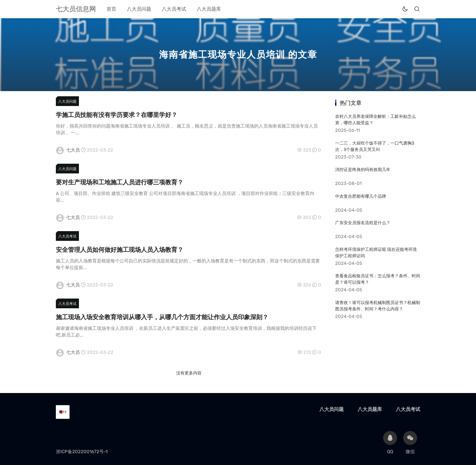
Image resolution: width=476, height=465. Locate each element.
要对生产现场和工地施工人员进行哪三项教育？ (120, 182)
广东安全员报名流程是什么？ (363, 223)
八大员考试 (174, 9)
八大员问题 (139, 9)
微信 (410, 443)
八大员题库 (209, 9)
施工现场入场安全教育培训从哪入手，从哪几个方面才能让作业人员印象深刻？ (162, 317)
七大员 (73, 150)
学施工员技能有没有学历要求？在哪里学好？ (117, 115)
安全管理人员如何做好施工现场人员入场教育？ (120, 250)
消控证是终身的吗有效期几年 (363, 170)
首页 (111, 9)
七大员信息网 (76, 9)
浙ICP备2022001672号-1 (82, 452)
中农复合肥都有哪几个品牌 (361, 196)
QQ (390, 443)
